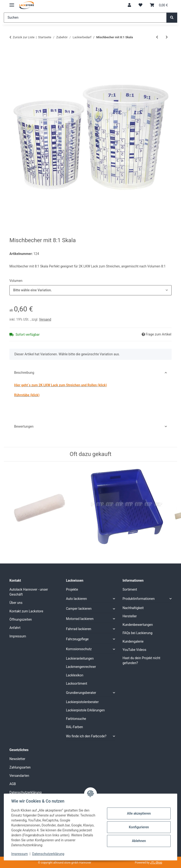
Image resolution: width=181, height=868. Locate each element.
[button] (129, 5)
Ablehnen (138, 841)
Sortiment (130, 589)
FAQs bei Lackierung (138, 633)
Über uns (16, 603)
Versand (45, 319)
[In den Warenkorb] (13, 52)
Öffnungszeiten (21, 619)
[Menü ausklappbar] (12, 3)
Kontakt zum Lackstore (26, 611)
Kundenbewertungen (138, 625)
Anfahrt (15, 628)
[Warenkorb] (159, 5)
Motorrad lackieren (80, 619)
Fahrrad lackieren (79, 629)
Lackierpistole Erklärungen (85, 710)
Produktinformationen (139, 599)
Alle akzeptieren (138, 813)
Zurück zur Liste (24, 37)
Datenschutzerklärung (49, 854)
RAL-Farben (74, 727)
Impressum (20, 854)
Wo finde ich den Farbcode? (86, 736)
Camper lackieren (79, 609)
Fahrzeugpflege (77, 639)
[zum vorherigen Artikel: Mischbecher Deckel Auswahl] (157, 37)
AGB (13, 784)
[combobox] (90, 290)
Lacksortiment (77, 683)
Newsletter (17, 759)
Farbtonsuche (76, 719)
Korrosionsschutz (79, 649)
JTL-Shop (156, 863)
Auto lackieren (76, 599)
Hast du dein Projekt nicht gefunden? (141, 660)
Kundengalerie (133, 641)
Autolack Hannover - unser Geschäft (29, 592)
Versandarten (19, 776)
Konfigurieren (138, 827)
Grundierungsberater (81, 693)
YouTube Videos (134, 650)
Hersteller (130, 616)
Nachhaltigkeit (133, 608)
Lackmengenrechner (81, 667)
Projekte (72, 589)
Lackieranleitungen (80, 658)
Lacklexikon (75, 675)
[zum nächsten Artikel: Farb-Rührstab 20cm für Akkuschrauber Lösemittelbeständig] (167, 37)
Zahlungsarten (20, 767)
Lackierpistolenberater (82, 702)
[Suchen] (85, 18)
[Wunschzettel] (140, 5)
